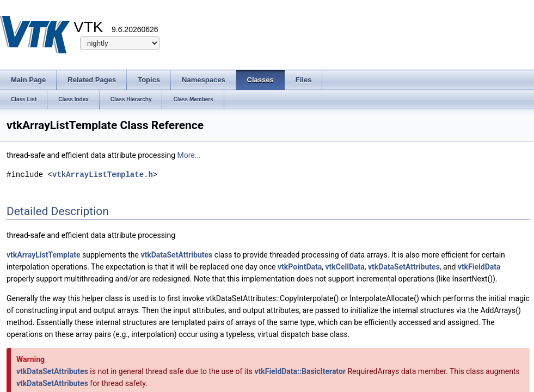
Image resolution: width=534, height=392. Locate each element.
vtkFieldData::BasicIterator (300, 371)
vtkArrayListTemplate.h (103, 174)
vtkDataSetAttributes (176, 255)
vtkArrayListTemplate (44, 255)
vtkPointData (300, 267)
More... (189, 155)
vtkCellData (345, 267)
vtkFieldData (479, 267)
